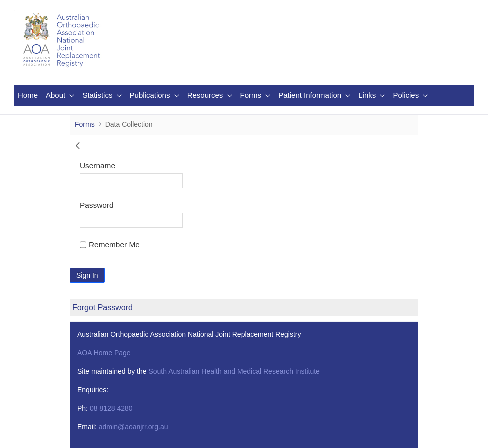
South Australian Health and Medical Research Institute (234, 371)
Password (97, 205)
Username (98, 166)
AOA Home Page (104, 353)
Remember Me (110, 245)
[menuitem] (28, 96)
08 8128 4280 (111, 408)
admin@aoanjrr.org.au (134, 427)
